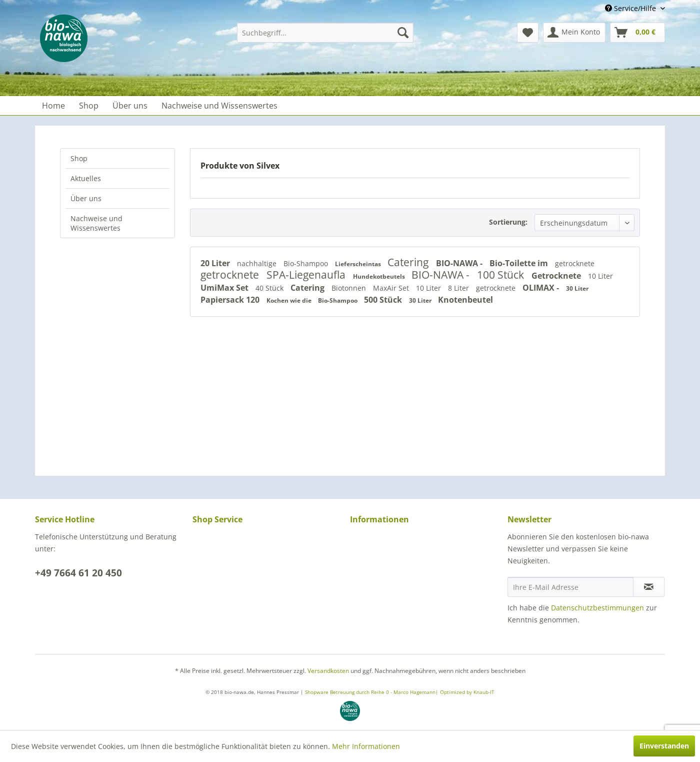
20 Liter (216, 263)
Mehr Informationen (366, 746)
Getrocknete (557, 276)
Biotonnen (350, 288)
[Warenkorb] (637, 33)
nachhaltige (258, 263)
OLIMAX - (542, 288)
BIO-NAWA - (460, 263)
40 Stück (270, 288)
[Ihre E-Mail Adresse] (570, 587)
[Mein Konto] (574, 33)
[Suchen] (403, 33)
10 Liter (600, 276)
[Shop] (89, 106)
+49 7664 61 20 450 (78, 573)
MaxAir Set (392, 288)
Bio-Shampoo (307, 263)
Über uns (86, 198)
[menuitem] (325, 33)
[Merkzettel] (528, 33)
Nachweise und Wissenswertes (96, 223)
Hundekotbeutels (380, 276)
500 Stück (384, 300)
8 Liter (459, 288)
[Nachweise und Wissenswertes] (219, 106)
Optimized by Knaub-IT (467, 692)
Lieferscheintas (359, 264)
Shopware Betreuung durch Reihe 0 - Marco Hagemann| (372, 692)
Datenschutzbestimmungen (597, 608)
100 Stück (502, 275)
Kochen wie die (290, 300)
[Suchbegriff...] (325, 33)
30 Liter (577, 288)
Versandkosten (328, 671)
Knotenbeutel (465, 300)
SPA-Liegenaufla (307, 275)
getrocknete (575, 263)
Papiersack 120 (231, 300)
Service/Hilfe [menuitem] (631, 8)
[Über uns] (130, 106)
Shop (79, 158)
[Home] (53, 106)
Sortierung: (508, 222)
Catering (409, 262)
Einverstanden (664, 746)
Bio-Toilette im (520, 263)
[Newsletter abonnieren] (649, 587)
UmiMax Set (225, 288)
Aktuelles (86, 178)
